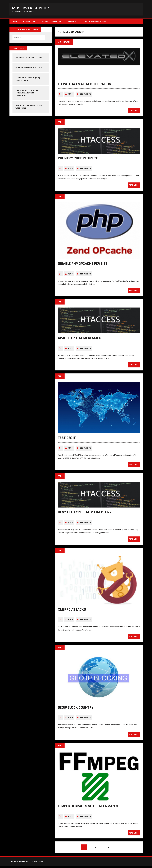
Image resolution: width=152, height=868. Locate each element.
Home (15, 22)
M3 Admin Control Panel (96, 22)
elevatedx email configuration (85, 86)
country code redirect (78, 160)
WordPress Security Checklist (30, 69)
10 (109, 849)
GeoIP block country (76, 709)
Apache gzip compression (80, 340)
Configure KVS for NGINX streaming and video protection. (27, 94)
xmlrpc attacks (72, 611)
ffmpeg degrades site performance (88, 808)
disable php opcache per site (83, 266)
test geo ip (67, 440)
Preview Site (73, 22)
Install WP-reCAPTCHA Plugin (29, 59)
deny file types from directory (85, 514)
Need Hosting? (30, 22)
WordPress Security (52, 22)
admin (70, 96)
